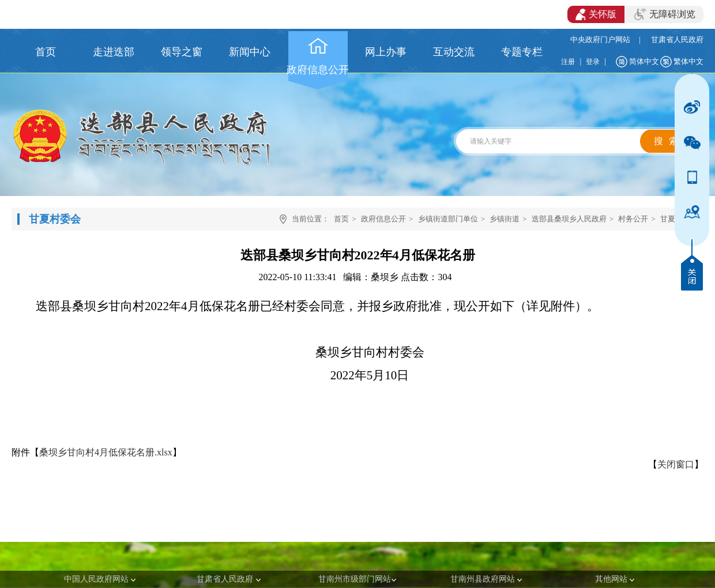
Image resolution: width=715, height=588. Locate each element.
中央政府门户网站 (600, 39)
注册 (568, 62)
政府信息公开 (383, 219)
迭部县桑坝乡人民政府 (569, 219)
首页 (341, 219)
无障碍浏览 (665, 14)
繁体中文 (688, 61)
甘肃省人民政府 (677, 39)
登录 (593, 62)
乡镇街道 (505, 219)
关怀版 (596, 14)
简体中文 (644, 61)
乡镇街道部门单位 (448, 219)
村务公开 (633, 219)
